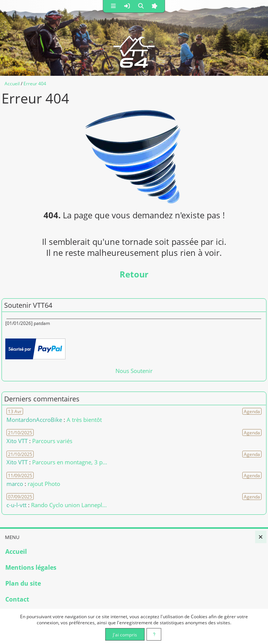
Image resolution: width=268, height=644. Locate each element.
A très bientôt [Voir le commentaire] (84, 420)
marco (15, 484)
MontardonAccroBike (34, 420)
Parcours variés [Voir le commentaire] (52, 441)
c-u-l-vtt (16, 505)
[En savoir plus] (154, 634)
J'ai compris (125, 635)
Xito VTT (17, 441)
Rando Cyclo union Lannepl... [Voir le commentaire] (69, 505)
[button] (114, 6)
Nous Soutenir (134, 371)
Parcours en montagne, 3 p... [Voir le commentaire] (70, 462)
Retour (134, 274)
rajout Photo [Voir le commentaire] (44, 484)
